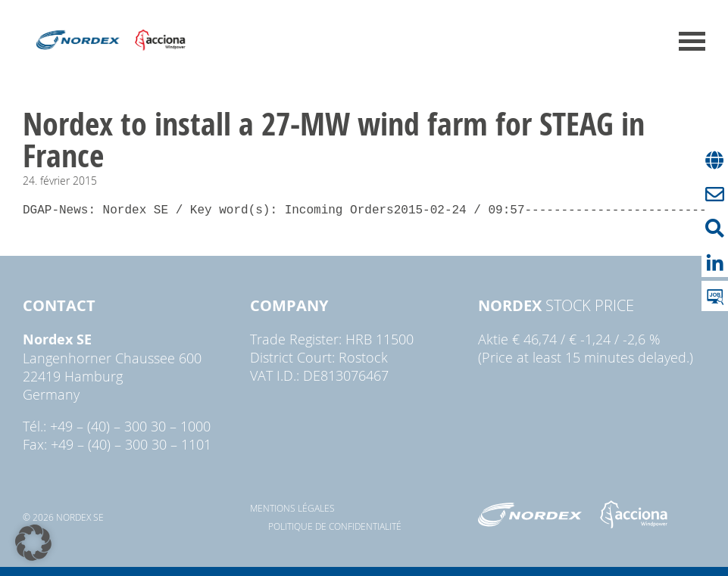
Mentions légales (292, 508)
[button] (33, 543)
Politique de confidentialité (335, 526)
